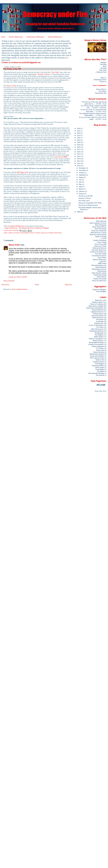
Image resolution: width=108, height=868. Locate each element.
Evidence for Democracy (98, 252)
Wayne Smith (14, 245)
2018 (79, 147)
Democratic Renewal (100, 248)
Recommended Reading (96, 373)
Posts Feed (103, 70)
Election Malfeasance (16, 37)
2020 (79, 142)
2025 (79, 131)
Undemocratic (99, 323)
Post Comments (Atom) (20, 289)
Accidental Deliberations (16, 226)
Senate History (102, 277)
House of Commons (36, 233)
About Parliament (101, 225)
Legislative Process (97, 312)
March (81, 189)
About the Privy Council (98, 233)
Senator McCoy (101, 89)
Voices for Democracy (99, 281)
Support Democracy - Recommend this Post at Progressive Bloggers (27, 228)
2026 (79, 128)
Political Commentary (96, 339)
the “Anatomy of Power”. (43, 74)
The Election (100, 375)
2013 (79, 159)
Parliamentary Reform (97, 354)
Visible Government (100, 279)
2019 (79, 145)
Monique (103, 62)
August (81, 177)
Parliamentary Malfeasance (35, 37)
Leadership (100, 321)
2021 (79, 140)
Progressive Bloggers (99, 289)
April (81, 187)
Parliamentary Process (99, 269)
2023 (79, 135)
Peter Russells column (99, 273)
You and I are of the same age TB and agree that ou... (94, 103)
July (80, 180)
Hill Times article (23, 172)
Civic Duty (100, 327)
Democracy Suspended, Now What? (90, 203)
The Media (101, 371)
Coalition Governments (14, 233)
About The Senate (100, 229)
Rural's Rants (100, 367)
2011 (79, 163)
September (83, 175)
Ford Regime (99, 335)
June (81, 182)
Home (3, 37)
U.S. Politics (100, 348)
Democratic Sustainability (95, 308)
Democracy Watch (100, 246)
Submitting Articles (100, 80)
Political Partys (58, 233)
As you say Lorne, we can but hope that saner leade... (94, 111)
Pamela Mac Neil (101, 93)
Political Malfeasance (55, 37)
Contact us (103, 82)
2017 (79, 149)
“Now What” (55, 72)
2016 (79, 152)
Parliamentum (102, 271)
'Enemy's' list (100, 360)
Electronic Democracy (99, 250)
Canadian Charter (98, 362)
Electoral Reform (25, 233)
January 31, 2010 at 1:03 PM (18, 277)
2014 (79, 156)
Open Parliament (101, 267)
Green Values (102, 258)
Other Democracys (97, 329)
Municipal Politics (98, 366)
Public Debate (99, 337)
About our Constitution (99, 231)
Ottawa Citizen (11, 86)
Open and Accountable (47, 233)
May (81, 184)
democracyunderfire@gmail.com (27, 62)
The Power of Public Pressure (88, 205)
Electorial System (97, 316)
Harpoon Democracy (100, 259)
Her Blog (103, 64)
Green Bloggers (101, 291)
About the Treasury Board (98, 234)
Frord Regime (100, 364)
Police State (100, 350)
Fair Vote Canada (101, 254)
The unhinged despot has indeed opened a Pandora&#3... (93, 114)
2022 (79, 138)
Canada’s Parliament (100, 240)
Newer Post (5, 285)
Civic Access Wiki (100, 244)
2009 (79, 212)
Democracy (99, 300)
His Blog (103, 68)
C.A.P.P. (104, 238)
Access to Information (96, 325)
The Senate (100, 319)
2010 (79, 166)
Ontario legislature (98, 346)
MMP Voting (102, 263)
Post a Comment (9, 281)
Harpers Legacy (97, 302)
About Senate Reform (99, 227)
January (82, 194)
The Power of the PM (85, 196)
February (82, 191)
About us (103, 78)
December (82, 168)
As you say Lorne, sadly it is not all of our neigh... (93, 118)
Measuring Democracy (99, 265)
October (82, 173)
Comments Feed (101, 72)
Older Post (68, 285)
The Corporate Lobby (97, 358)
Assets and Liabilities (97, 356)
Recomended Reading (96, 342)
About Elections (101, 221)
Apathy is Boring (101, 236)
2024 (79, 133)
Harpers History (98, 341)
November (83, 170)
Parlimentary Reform (96, 331)
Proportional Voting (100, 275)
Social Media (100, 369)
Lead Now (103, 261)
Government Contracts (99, 256)
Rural (105, 66)
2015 (79, 154)
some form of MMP (61, 157)
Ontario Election (99, 352)
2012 (79, 161)
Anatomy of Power (85, 198)
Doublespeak (99, 333)
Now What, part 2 (84, 201)
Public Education (98, 317)
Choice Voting (102, 242)
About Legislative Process (98, 223)
